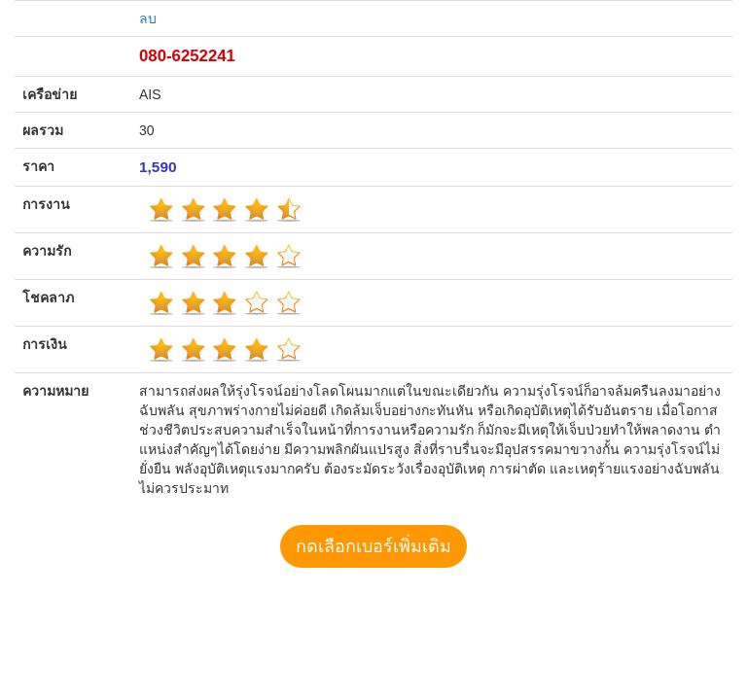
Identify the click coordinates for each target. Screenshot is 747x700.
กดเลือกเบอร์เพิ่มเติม (373, 546)
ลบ (148, 18)
